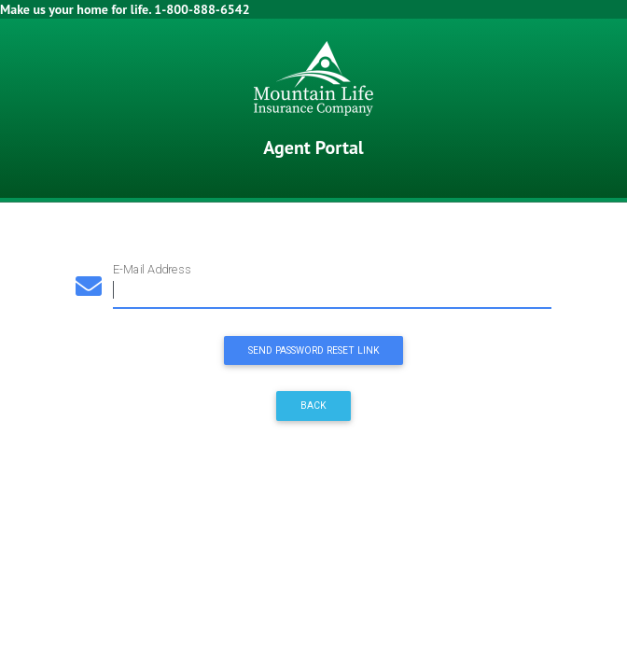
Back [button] (313, 406)
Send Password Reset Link (314, 350)
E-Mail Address (152, 269)
